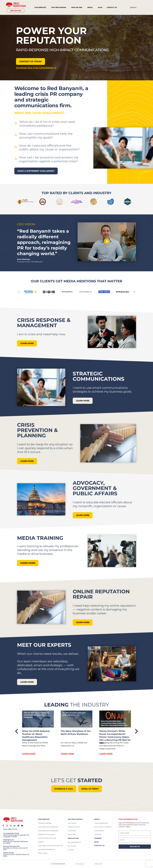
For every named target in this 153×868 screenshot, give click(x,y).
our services (44, 819)
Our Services (41, 7)
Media (91, 7)
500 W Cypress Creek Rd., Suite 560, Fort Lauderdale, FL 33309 (16, 836)
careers (98, 838)
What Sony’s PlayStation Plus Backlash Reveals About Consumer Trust (36, 734)
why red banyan (75, 819)
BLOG (97, 842)
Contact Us (112, 7)
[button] (107, 242)
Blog (100, 7)
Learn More (29, 754)
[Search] (143, 7)
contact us (99, 845)
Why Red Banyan (59, 7)
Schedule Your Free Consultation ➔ (34, 68)
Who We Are (77, 7)
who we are (73, 838)
